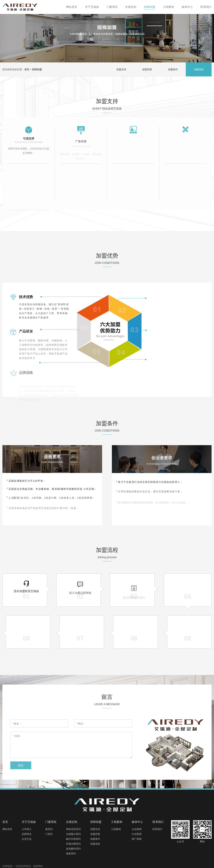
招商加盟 (37, 69)
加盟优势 (147, 69)
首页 (27, 69)
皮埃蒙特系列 (73, 849)
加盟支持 (121, 69)
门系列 (49, 834)
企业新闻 (137, 829)
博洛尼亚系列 (73, 829)
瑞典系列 (71, 854)
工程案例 (116, 829)
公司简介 (27, 829)
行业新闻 (137, 834)
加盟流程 (199, 69)
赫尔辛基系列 (73, 839)
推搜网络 (38, 866)
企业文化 (27, 839)
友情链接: (8, 866)
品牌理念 (27, 834)
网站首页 (7, 829)
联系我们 (157, 829)
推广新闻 (137, 839)
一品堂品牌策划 (22, 866)
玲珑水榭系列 (73, 844)
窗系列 (49, 829)
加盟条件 (173, 69)
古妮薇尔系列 (73, 834)
